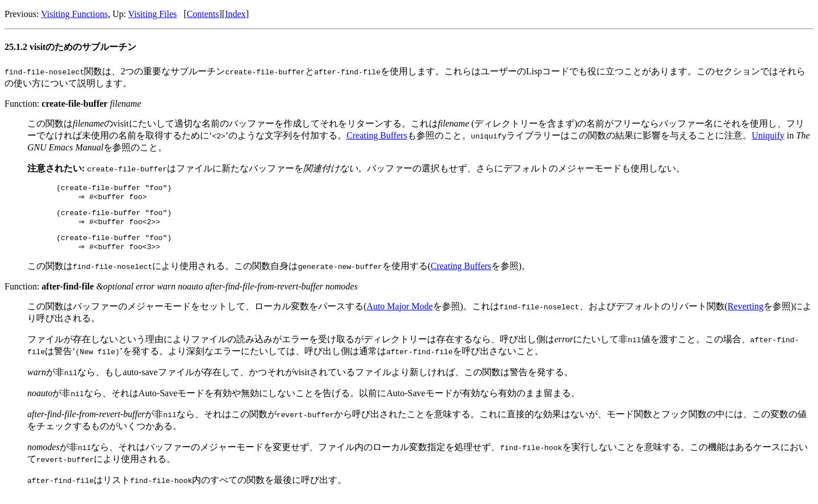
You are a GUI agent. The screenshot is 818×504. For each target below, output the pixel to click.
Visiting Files (153, 14)
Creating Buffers (377, 135)
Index (235, 14)
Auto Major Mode (399, 315)
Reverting (746, 315)
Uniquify (768, 135)
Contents (203, 14)
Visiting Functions (74, 14)
